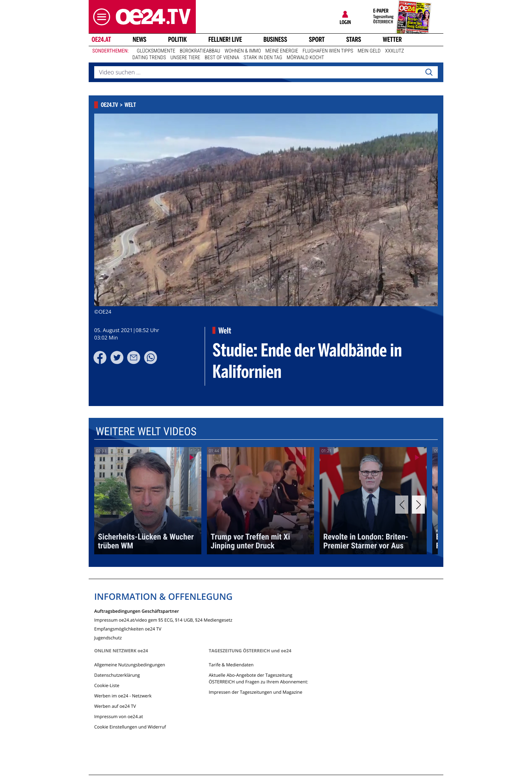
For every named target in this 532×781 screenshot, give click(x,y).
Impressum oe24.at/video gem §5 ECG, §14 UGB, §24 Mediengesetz (163, 620)
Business (275, 40)
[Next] (418, 505)
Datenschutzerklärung (117, 675)
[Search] (429, 72)
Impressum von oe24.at (119, 716)
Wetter (392, 40)
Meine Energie (282, 51)
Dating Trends (149, 58)
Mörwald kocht (306, 58)
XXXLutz (394, 51)
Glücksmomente (156, 51)
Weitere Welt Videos (146, 432)
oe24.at (101, 40)
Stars (354, 40)
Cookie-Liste (107, 685)
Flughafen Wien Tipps (328, 51)
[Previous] (402, 505)
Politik (178, 40)
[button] (100, 17)
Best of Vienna (222, 58)
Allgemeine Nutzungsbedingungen (130, 665)
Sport (317, 40)
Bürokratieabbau (200, 51)
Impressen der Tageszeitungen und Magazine (255, 692)
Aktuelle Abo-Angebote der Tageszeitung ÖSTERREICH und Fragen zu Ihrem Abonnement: (258, 678)
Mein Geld (369, 51)
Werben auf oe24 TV (115, 706)
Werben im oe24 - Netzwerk (123, 696)
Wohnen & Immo (243, 51)
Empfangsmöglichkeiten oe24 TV (128, 628)
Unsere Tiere (185, 58)
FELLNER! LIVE (225, 40)
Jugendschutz (108, 637)
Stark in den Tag (263, 58)
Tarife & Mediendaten (231, 665)
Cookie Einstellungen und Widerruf (130, 727)
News (139, 40)
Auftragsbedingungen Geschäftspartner (137, 611)
